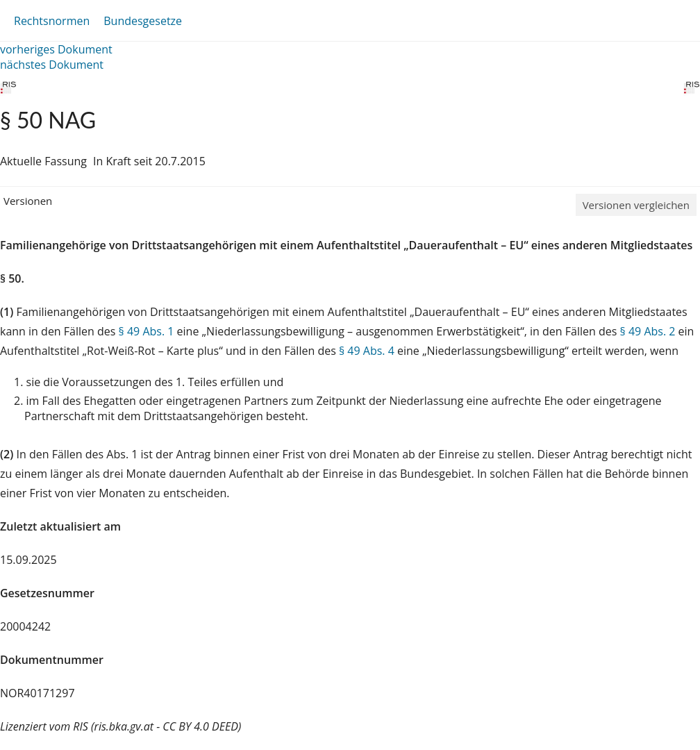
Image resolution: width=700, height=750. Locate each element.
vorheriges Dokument (56, 49)
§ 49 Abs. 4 (367, 351)
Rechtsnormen (52, 21)
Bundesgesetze (143, 21)
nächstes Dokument (52, 65)
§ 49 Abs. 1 (147, 331)
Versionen (28, 201)
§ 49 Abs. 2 (648, 331)
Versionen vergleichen (636, 205)
